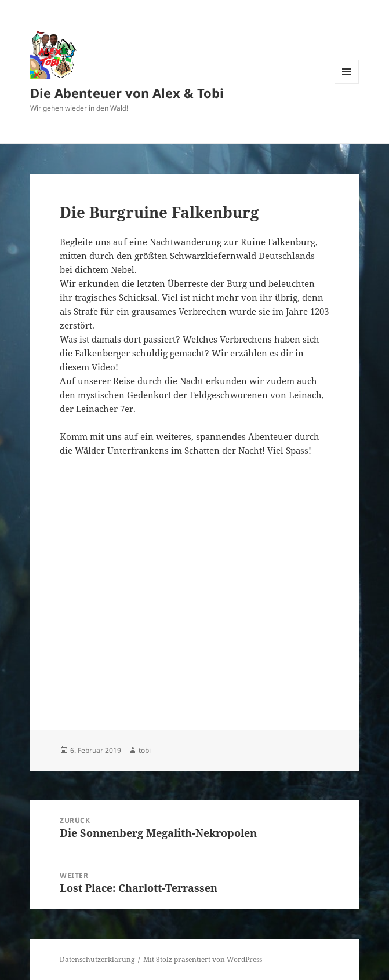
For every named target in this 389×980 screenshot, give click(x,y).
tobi (145, 750)
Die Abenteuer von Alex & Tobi (127, 93)
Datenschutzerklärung (97, 959)
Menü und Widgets (347, 84)
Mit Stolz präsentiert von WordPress (203, 959)
